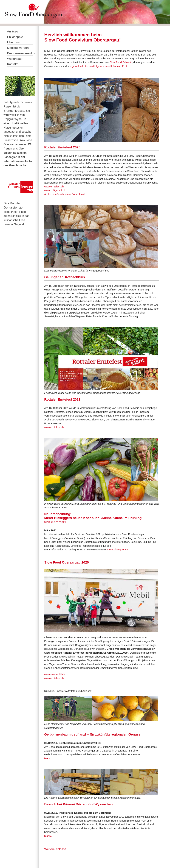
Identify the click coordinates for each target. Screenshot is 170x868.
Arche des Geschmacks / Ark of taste (65, 194)
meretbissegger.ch (118, 550)
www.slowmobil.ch (55, 674)
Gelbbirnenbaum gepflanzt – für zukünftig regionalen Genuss (92, 734)
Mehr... (48, 758)
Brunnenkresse (14, 111)
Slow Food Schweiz (121, 62)
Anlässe (13, 31)
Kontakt (12, 64)
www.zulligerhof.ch (55, 190)
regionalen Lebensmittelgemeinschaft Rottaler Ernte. (99, 66)
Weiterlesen (15, 59)
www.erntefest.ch (54, 187)
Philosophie (15, 37)
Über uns (13, 42)
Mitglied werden (18, 48)
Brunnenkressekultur (21, 53)
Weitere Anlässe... (57, 849)
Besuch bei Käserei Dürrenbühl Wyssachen (78, 804)
